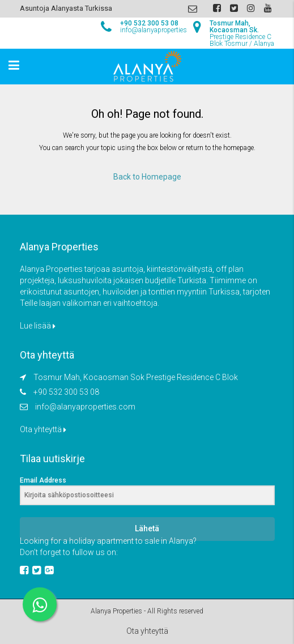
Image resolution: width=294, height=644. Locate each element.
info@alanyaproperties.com (85, 407)
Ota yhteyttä (43, 429)
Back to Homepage (147, 177)
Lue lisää (38, 326)
